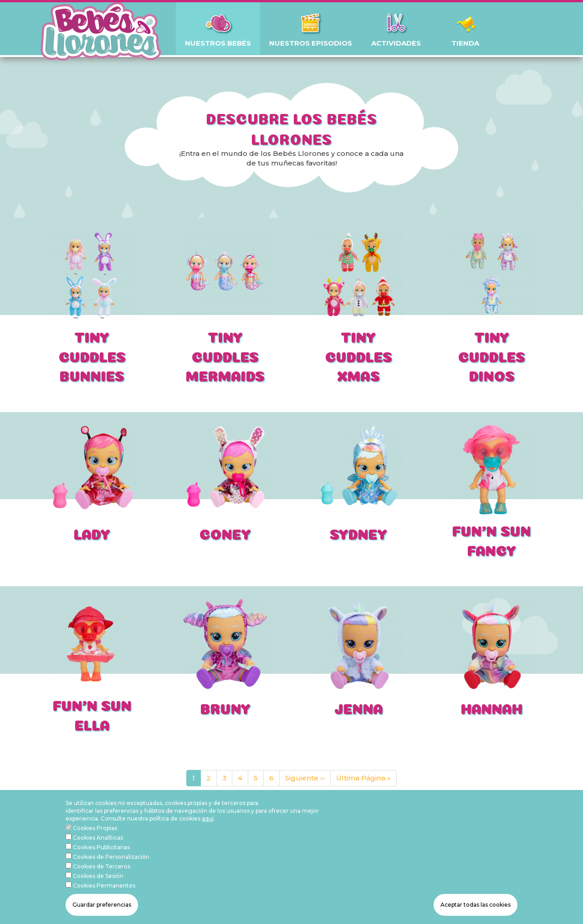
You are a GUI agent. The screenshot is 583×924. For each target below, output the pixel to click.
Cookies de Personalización (111, 870)
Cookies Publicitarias (101, 861)
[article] (92, 308)
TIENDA (465, 43)
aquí (208, 832)
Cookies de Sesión (98, 890)
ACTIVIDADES (396, 43)
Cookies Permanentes (104, 899)
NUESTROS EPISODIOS (311, 43)
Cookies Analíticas (98, 851)
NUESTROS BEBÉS (218, 43)
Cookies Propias (95, 842)
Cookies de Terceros (102, 880)
